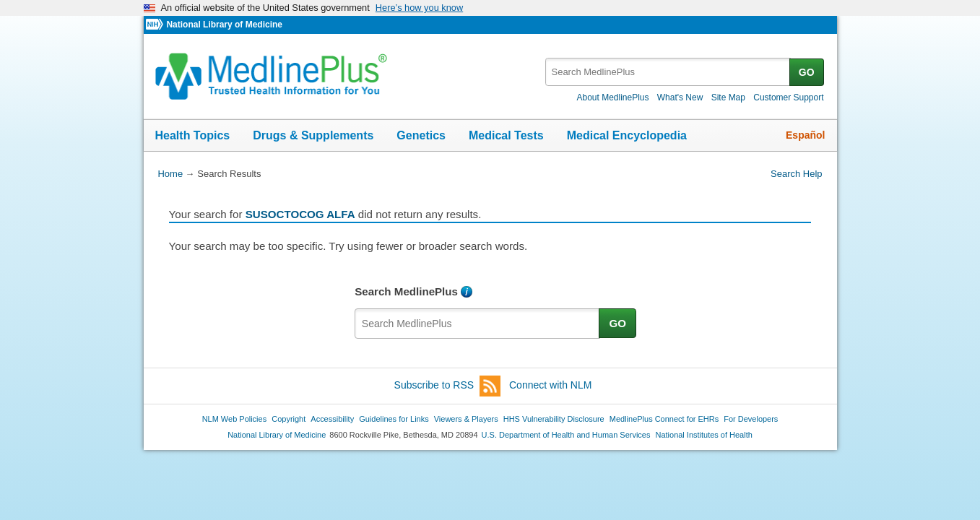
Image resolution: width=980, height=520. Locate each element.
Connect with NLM (550, 385)
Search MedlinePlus (406, 291)
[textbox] (668, 72)
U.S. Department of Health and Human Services (566, 435)
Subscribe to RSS (448, 386)
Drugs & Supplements (313, 135)
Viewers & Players (466, 419)
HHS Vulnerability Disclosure (554, 419)
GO (807, 72)
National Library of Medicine (224, 25)
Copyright (289, 419)
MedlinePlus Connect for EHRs (664, 419)
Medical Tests (506, 135)
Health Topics (193, 135)
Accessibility (332, 419)
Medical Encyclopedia (627, 135)
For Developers (751, 419)
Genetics (421, 135)
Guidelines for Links (394, 419)
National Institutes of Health (704, 435)
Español (805, 135)
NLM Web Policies (235, 419)
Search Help (796, 174)
